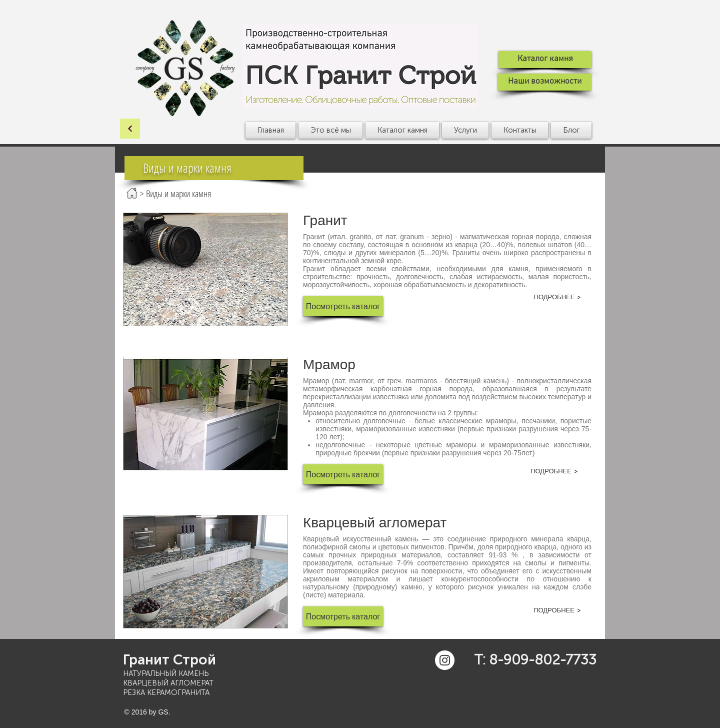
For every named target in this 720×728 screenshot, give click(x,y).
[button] (330, 130)
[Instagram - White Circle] (445, 660)
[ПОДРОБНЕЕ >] (557, 297)
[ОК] (130, 129)
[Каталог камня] (545, 60)
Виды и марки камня (178, 194)
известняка (391, 397)
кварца (578, 539)
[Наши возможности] (544, 82)
